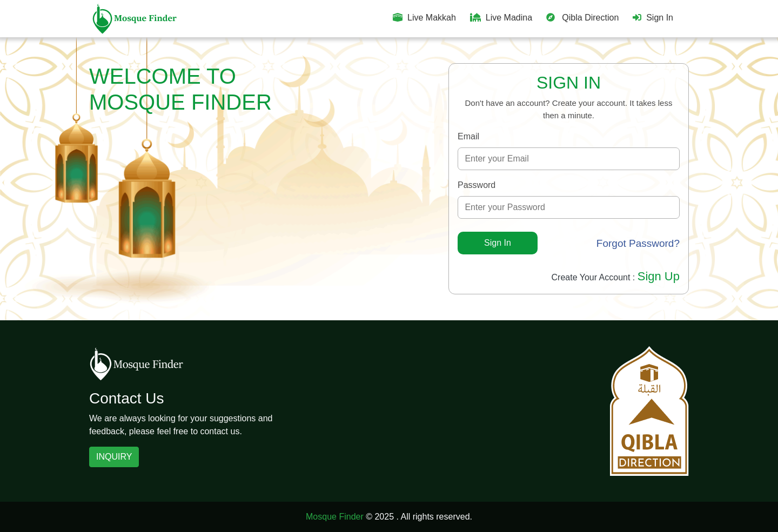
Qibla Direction (582, 18)
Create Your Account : (616, 277)
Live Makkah (424, 18)
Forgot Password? (638, 243)
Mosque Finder (335, 517)
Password (477, 185)
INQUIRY (114, 457)
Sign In (653, 18)
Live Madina (501, 18)
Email (468, 136)
